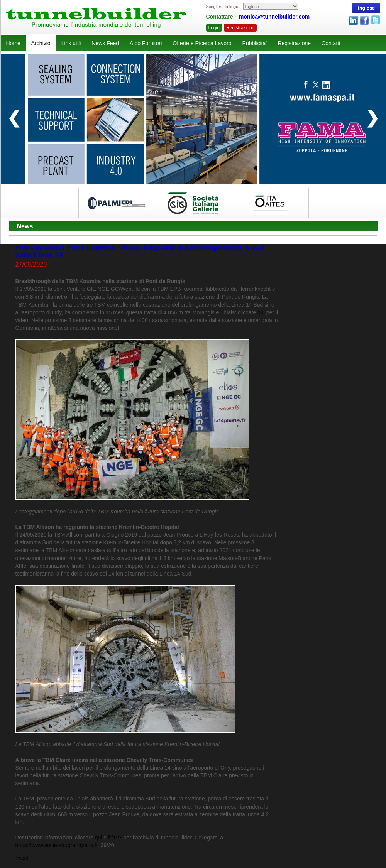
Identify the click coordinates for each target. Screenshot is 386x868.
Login (214, 28)
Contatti (331, 43)
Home (13, 43)
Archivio (41, 43)
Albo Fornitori (146, 43)
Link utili (71, 43)
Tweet (22, 858)
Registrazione (240, 28)
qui (261, 312)
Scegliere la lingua (223, 7)
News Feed (105, 43)
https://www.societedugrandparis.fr (57, 845)
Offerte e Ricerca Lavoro (202, 43)
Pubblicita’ (255, 43)
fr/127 (115, 838)
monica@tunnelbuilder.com (274, 17)
